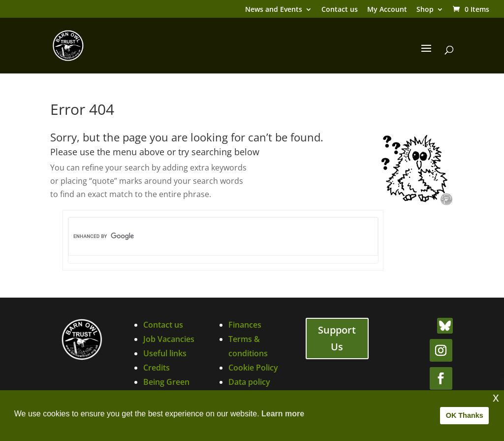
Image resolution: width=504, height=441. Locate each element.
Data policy (249, 382)
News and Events (274, 10)
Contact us (340, 10)
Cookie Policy (253, 368)
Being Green (166, 382)
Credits (157, 368)
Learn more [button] (283, 414)
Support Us (337, 338)
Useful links (165, 353)
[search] (207, 237)
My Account (387, 10)
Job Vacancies (169, 339)
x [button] (496, 397)
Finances (245, 325)
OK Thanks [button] (465, 415)
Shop (425, 10)
